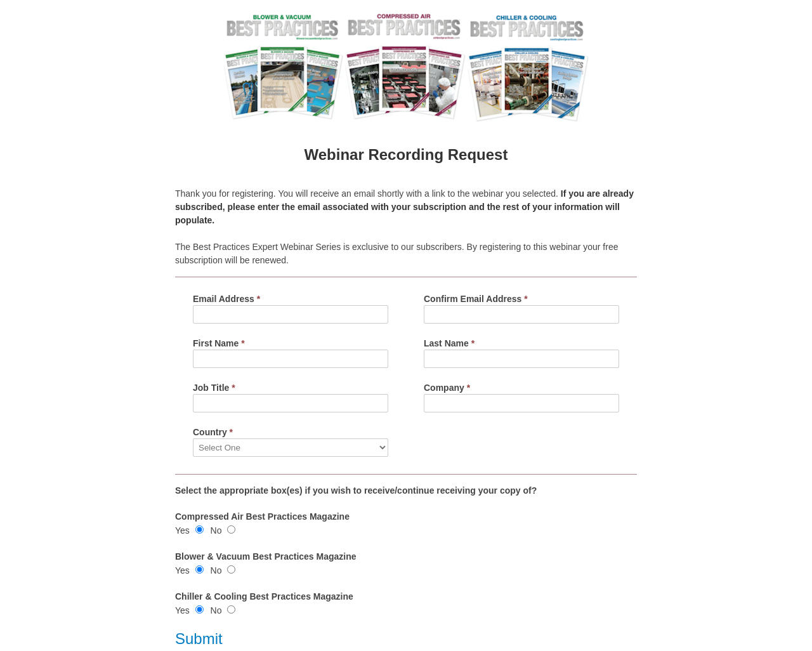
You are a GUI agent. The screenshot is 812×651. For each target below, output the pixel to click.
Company (447, 388)
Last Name (449, 343)
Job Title (214, 388)
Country (213, 432)
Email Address (226, 299)
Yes (182, 530)
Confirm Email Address (476, 299)
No (216, 530)
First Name (219, 343)
